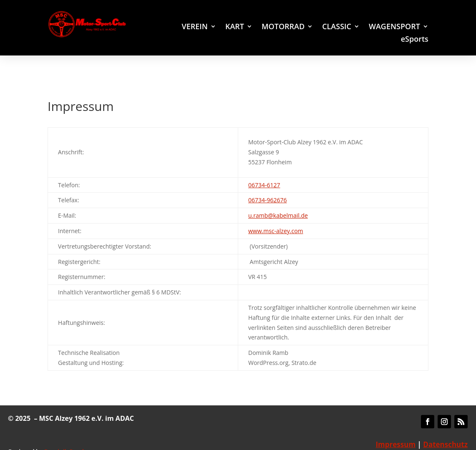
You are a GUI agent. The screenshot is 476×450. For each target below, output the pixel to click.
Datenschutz (445, 429)
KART (235, 27)
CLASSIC (337, 27)
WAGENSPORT (394, 27)
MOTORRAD (283, 27)
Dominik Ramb (65, 436)
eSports (415, 40)
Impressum (395, 429)
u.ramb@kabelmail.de (278, 200)
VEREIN (194, 27)
